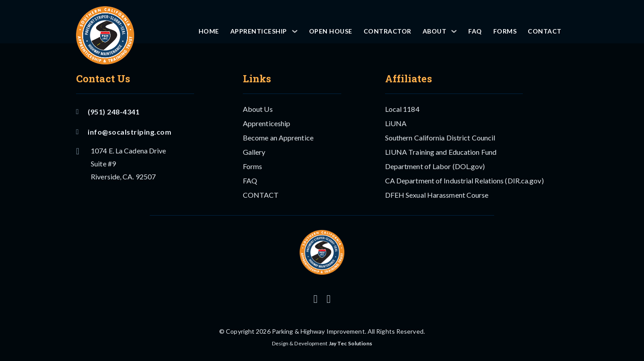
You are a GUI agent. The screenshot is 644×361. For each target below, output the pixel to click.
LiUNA (396, 123)
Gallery (254, 152)
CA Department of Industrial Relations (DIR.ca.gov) (464, 180)
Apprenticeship (259, 31)
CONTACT (545, 31)
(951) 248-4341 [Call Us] (108, 112)
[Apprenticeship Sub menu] (295, 31)
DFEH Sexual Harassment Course (437, 195)
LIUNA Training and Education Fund (441, 152)
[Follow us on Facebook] (328, 299)
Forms (505, 31)
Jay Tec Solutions (351, 343)
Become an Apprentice (278, 138)
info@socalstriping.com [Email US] (124, 132)
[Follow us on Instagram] (316, 299)
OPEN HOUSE (331, 31)
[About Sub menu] (454, 31)
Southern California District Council (440, 138)
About (435, 31)
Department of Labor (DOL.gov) (435, 166)
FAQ (475, 31)
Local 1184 (402, 109)
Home (209, 31)
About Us (258, 109)
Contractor (388, 31)
